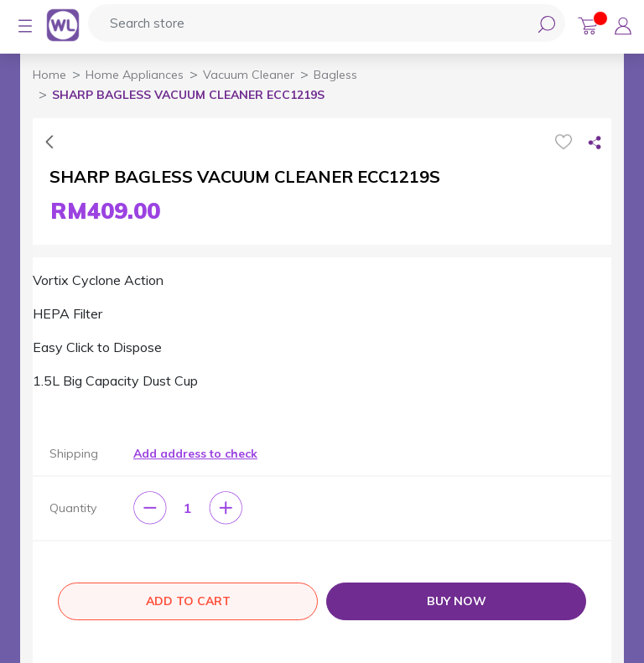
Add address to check (195, 453)
